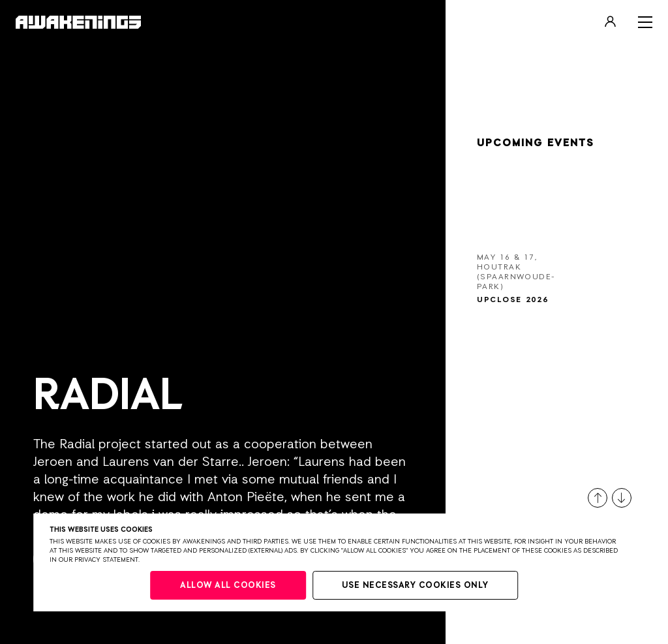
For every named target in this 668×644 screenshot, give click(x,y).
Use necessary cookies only (415, 586)
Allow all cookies (228, 586)
